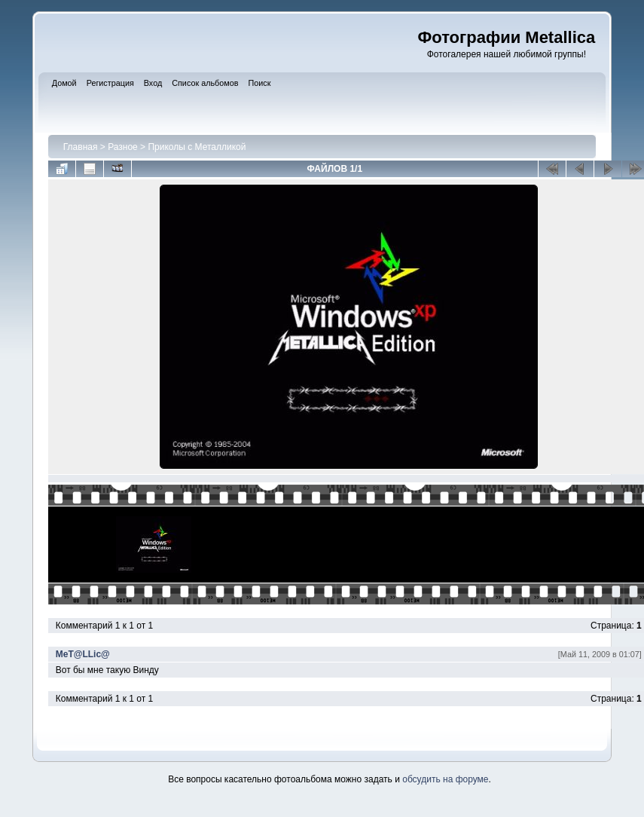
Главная (81, 147)
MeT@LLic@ (83, 654)
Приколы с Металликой (197, 147)
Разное (123, 147)
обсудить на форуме (445, 779)
